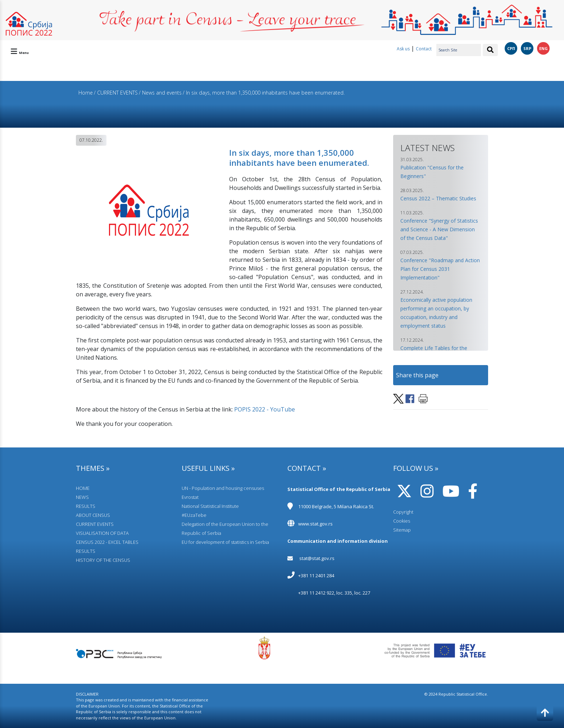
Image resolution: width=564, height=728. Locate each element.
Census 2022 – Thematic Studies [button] (438, 198)
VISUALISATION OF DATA (102, 533)
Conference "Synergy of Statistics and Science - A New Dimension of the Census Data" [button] (439, 229)
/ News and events (160, 93)
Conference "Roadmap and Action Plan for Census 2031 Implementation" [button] (440, 269)
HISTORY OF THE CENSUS (103, 560)
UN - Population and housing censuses (223, 488)
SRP (527, 48)
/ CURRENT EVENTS (116, 93)
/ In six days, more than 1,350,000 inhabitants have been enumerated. (264, 93)
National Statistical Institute (210, 506)
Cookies (402, 521)
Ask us (403, 49)
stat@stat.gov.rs (317, 558)
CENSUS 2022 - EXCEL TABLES (107, 542)
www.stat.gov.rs (315, 524)
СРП (511, 48)
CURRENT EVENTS (95, 524)
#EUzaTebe (194, 515)
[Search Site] (459, 50)
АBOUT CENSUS (93, 515)
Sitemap (402, 530)
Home (86, 93)
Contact (424, 49)
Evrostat (190, 497)
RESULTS (86, 506)
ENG (543, 48)
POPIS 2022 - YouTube (265, 409)
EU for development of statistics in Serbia (225, 542)
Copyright (403, 512)
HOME (83, 488)
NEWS (82, 497)
